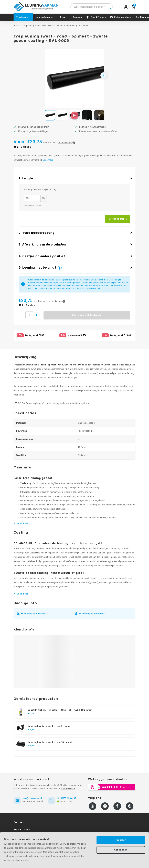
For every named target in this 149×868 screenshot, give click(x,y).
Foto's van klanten (123, 19)
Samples (77, 19)
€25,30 (31, 731)
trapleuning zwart (25, 388)
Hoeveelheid (31, 317)
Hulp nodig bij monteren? (92, 615)
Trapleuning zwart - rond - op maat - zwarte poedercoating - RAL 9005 (56, 27)
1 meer (40, 317)
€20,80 (31, 748)
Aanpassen (121, 850)
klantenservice (68, 790)
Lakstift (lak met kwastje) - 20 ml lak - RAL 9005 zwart (60, 712)
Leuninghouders (45, 19)
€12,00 (31, 715)
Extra (64, 19)
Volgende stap (117, 220)
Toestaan (121, 840)
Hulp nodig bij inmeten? (33, 615)
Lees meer (48, 162)
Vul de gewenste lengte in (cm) (40, 191)
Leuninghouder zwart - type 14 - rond (50, 744)
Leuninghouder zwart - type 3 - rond (49, 728)
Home (16, 27)
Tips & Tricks (98, 19)
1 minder (22, 317)
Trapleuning (23, 19)
